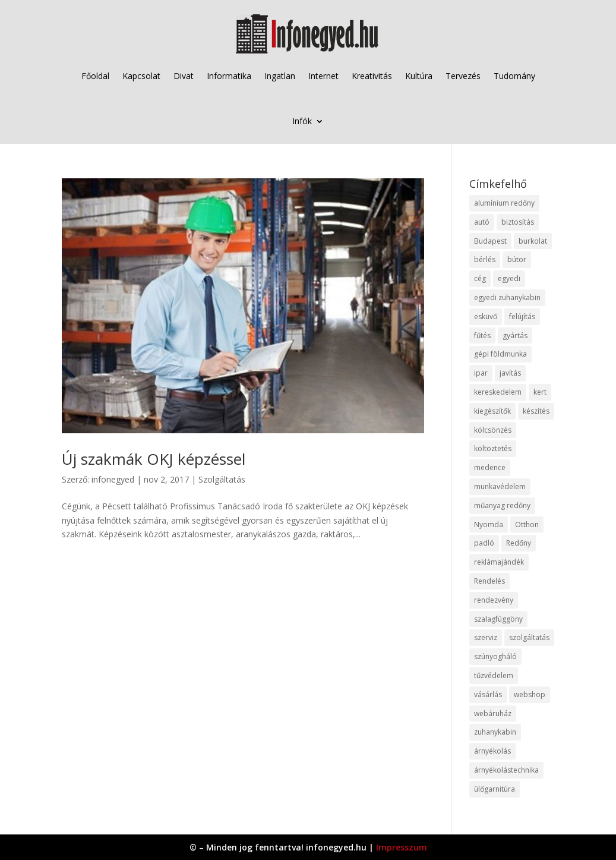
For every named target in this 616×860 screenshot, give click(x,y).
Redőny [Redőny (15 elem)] (519, 543)
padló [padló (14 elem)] (484, 543)
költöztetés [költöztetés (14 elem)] (493, 448)
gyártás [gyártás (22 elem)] (515, 336)
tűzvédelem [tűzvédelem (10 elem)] (494, 675)
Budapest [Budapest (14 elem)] (490, 241)
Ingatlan (280, 76)
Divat (184, 76)
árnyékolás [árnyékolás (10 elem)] (492, 751)
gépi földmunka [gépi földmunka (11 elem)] (500, 354)
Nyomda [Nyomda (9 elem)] (489, 524)
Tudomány (514, 76)
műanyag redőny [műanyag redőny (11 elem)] (502, 505)
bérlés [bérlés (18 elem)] (485, 259)
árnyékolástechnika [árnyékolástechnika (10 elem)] (506, 770)
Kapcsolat (141, 76)
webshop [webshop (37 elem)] (530, 694)
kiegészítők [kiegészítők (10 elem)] (492, 411)
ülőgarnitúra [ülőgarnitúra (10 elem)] (495, 789)
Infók (302, 121)
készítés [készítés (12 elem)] (536, 411)
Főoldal (95, 76)
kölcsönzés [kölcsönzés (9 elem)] (493, 430)
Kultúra (419, 76)
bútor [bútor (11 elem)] (517, 259)
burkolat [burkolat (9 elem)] (533, 241)
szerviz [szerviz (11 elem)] (486, 637)
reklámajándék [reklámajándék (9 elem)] (499, 562)
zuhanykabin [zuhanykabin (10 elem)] (495, 732)
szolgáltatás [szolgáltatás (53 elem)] (529, 637)
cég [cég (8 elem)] (480, 278)
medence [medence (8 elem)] (490, 467)
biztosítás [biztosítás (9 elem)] (518, 222)
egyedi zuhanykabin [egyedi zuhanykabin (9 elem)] (507, 297)
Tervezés (463, 76)
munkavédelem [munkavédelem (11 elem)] (500, 486)
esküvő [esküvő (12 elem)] (486, 316)
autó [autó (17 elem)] (482, 222)
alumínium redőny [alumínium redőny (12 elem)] (504, 203)
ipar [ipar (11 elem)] (481, 373)
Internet (323, 76)
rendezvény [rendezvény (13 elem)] (494, 600)
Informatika (229, 76)
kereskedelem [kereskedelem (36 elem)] (498, 392)
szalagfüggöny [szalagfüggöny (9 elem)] (498, 619)
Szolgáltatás (222, 479)
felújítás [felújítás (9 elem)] (522, 316)
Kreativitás (372, 76)
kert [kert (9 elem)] (540, 392)
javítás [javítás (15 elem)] (510, 373)
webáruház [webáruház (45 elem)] (493, 713)
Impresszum (402, 847)
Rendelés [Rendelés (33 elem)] (489, 581)
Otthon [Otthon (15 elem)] (527, 524)
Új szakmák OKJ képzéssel (154, 459)
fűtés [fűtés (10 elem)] (482, 336)
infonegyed (113, 479)
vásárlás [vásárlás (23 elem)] (488, 694)
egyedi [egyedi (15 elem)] (509, 278)
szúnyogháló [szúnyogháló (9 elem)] (495, 656)
